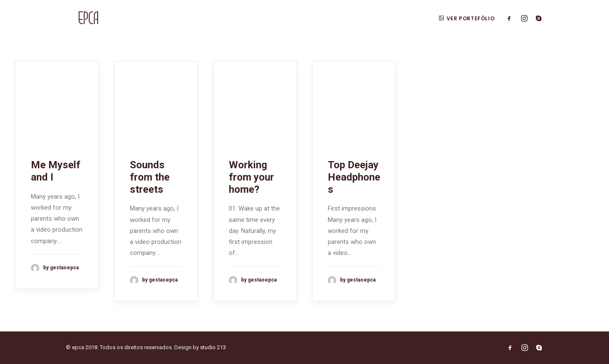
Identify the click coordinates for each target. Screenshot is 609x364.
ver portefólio (466, 18)
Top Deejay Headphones (354, 177)
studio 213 (213, 347)
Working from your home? (251, 177)
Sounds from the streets (150, 177)
